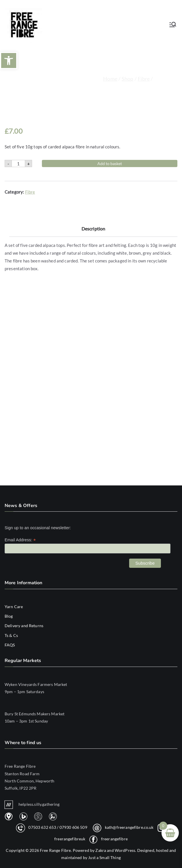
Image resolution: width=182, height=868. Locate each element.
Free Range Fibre (55, 850)
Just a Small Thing (104, 857)
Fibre (144, 79)
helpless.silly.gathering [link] (32, 804)
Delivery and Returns (24, 626)
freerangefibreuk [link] (70, 839)
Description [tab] (93, 247)
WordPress (125, 850)
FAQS (10, 645)
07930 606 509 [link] (73, 827)
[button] (9, 60)
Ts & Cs (11, 635)
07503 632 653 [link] (42, 827)
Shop (128, 79)
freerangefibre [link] (114, 839)
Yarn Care (14, 607)
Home (110, 79)
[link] (91, 777)
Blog (9, 616)
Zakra (101, 850)
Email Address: (20, 540)
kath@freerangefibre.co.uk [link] (129, 827)
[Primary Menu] (173, 24)
